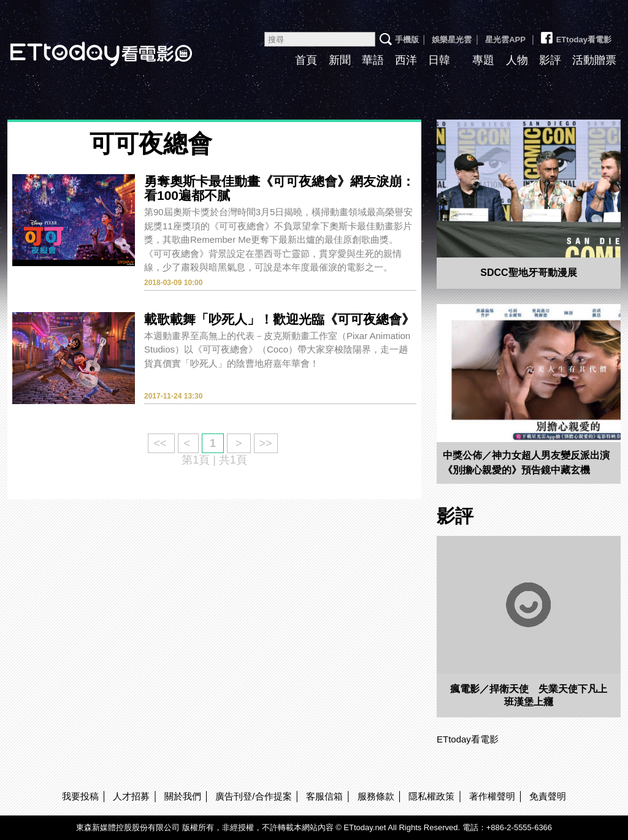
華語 (373, 60)
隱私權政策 (431, 796)
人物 (517, 60)
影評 (550, 60)
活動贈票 (594, 60)
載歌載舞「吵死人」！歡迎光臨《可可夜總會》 (279, 319)
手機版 (407, 40)
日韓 (439, 60)
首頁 (306, 60)
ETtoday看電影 (575, 35)
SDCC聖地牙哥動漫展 (528, 273)
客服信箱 (324, 796)
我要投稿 (80, 796)
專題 (483, 60)
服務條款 (376, 796)
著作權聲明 (492, 796)
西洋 (406, 60)
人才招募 (131, 796)
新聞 (340, 60)
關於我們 (183, 796)
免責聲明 (548, 796)
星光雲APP (505, 40)
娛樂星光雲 (452, 40)
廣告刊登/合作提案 (253, 796)
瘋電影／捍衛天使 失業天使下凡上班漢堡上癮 (529, 695)
